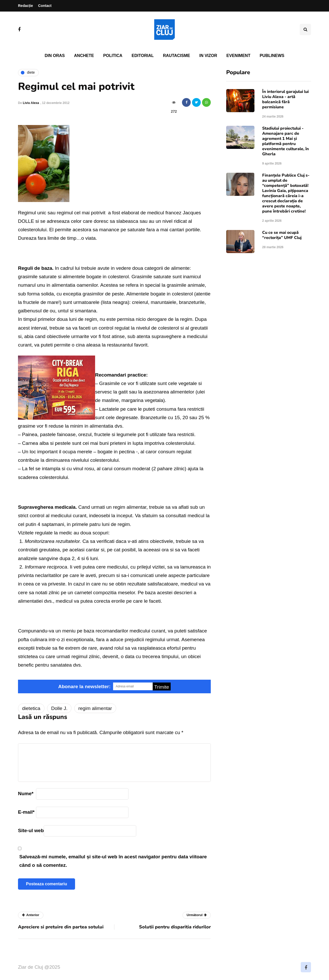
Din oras (55, 56)
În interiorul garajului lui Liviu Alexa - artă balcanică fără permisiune (285, 99)
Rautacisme (176, 56)
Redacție (25, 6)
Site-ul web (31, 830)
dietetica (31, 708)
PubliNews (272, 56)
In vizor (208, 56)
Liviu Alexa (31, 103)
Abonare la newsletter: (84, 686)
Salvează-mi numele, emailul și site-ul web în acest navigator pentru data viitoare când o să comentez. (113, 861)
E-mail (26, 812)
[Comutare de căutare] (305, 30)
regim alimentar (95, 708)
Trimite (162, 687)
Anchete (84, 56)
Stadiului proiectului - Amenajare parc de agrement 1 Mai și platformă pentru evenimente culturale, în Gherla (286, 141)
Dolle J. (59, 708)
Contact (45, 6)
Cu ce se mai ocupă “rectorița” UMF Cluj (282, 235)
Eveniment (238, 56)
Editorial (143, 56)
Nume (26, 794)
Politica (113, 56)
